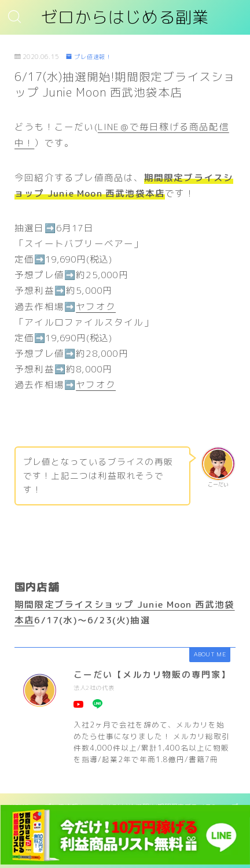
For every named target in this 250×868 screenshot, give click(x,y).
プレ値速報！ (89, 57)
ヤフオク (96, 306)
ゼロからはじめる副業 (125, 18)
